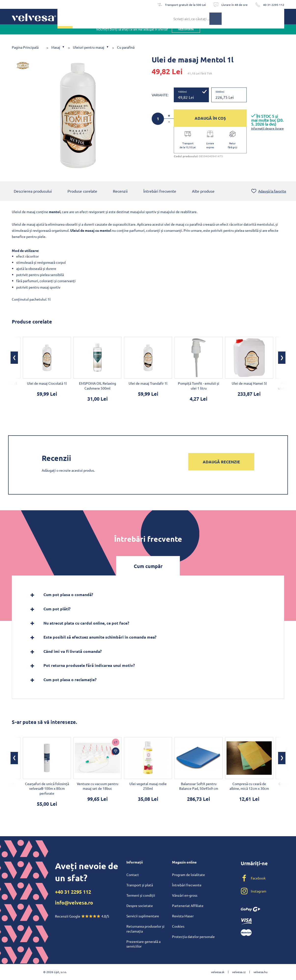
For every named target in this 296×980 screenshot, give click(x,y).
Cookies (178, 926)
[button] (14, 358)
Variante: (160, 95)
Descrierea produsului (33, 191)
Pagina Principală (25, 47)
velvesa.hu (261, 972)
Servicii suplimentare (143, 916)
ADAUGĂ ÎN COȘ (210, 118)
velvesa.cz (239, 972)
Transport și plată (140, 885)
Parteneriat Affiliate (188, 906)
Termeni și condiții (141, 895)
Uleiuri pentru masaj (89, 47)
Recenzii (120, 191)
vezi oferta (186, 34)
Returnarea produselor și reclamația (145, 929)
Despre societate (140, 906)
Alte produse (203, 191)
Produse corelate (82, 191)
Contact (133, 875)
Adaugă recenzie (221, 462)
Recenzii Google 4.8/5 (82, 916)
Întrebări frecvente (160, 191)
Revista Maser (183, 916)
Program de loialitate (188, 875)
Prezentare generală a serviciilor (143, 944)
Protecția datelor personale (193, 936)
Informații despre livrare (267, 128)
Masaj (56, 47)
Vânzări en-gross (185, 895)
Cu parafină (126, 47)
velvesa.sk (218, 972)
